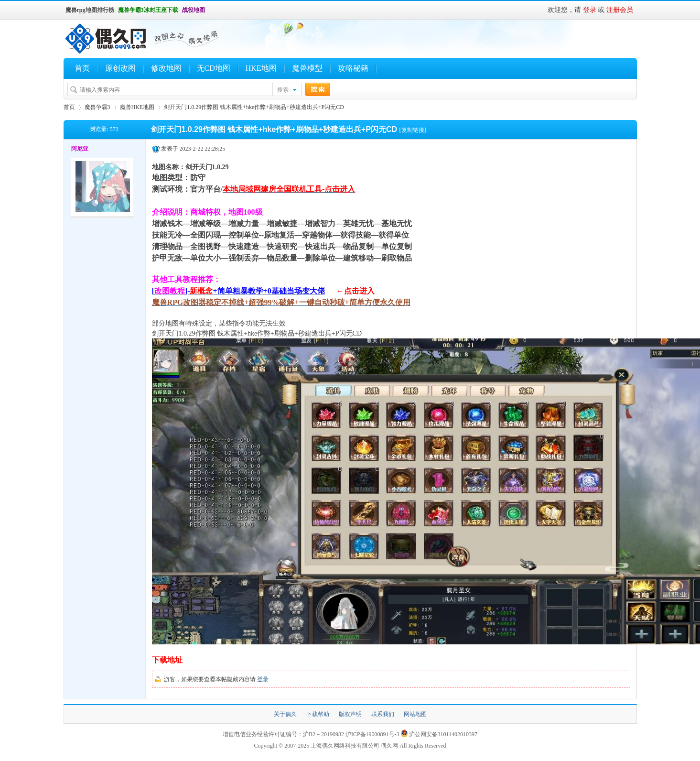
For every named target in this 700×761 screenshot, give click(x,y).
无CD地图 (214, 68)
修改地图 (166, 68)
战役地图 (194, 10)
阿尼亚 (80, 149)
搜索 (283, 90)
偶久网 (389, 746)
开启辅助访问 (209, 10)
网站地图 (415, 714)
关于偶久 (285, 714)
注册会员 (620, 10)
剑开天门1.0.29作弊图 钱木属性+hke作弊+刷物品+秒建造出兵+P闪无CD (254, 107)
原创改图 (120, 68)
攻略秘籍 (353, 68)
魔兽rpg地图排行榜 (90, 10)
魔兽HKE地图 (137, 107)
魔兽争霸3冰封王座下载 (148, 10)
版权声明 (350, 714)
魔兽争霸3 (97, 107)
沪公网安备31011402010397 (443, 734)
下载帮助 (318, 714)
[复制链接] (413, 130)
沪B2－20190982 (323, 734)
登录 (590, 10)
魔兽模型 (307, 68)
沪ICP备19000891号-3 (372, 734)
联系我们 (383, 714)
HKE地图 (261, 68)
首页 (82, 68)
